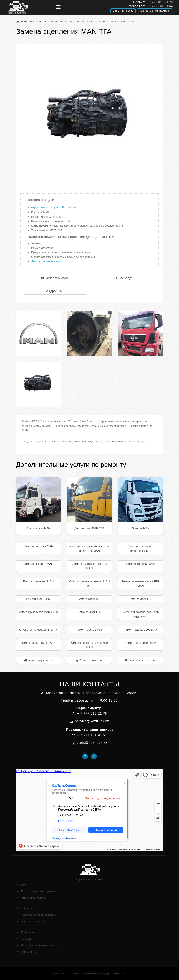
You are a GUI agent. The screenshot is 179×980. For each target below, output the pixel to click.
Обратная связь (123, 11)
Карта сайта (29, 952)
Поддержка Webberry (112, 974)
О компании (29, 932)
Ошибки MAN (141, 528)
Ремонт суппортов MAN (140, 643)
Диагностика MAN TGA (89, 528)
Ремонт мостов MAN (89, 630)
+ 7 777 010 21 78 (160, 2)
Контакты (27, 908)
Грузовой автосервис (29, 22)
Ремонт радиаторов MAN (141, 630)
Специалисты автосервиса (38, 891)
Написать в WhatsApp (155, 11)
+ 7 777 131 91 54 (160, 6)
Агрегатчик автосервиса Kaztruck (53, 207)
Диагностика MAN (38, 528)
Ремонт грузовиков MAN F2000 (39, 612)
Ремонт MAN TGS (89, 599)
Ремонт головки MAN (140, 564)
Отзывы (26, 939)
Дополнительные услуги (46, 261)
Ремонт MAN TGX (140, 599)
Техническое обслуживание (38, 915)
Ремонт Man (85, 22)
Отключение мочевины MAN (38, 630)
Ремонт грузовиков (60, 22)
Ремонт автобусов (91, 660)
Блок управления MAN (39, 581)
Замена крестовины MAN (39, 643)
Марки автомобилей (34, 898)
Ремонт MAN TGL (89, 612)
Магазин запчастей (33, 921)
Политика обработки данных (39, 945)
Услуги (25, 885)
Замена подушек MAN (38, 546)
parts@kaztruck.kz (92, 743)
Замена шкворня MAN (38, 564)
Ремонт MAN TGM (38, 599)
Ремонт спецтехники (142, 660)
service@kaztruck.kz (92, 721)
